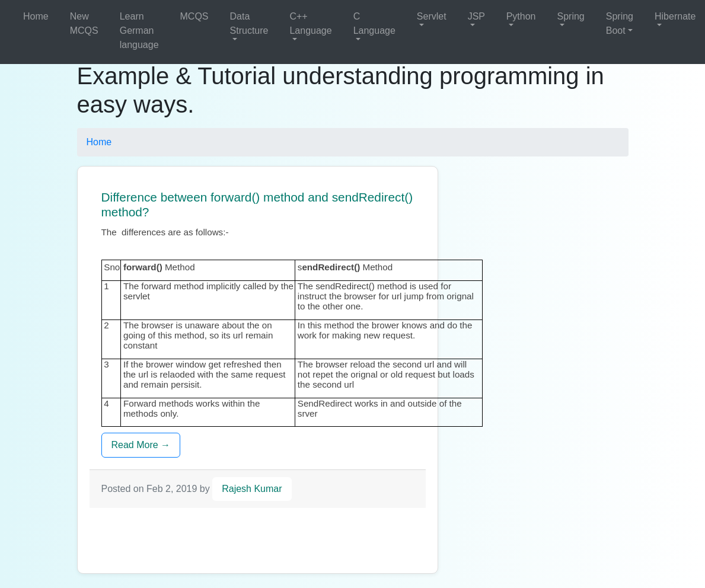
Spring (571, 16)
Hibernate (675, 16)
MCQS (194, 16)
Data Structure (249, 23)
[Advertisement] (305, 535)
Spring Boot (620, 23)
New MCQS (84, 23)
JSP (476, 16)
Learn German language (139, 31)
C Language (374, 23)
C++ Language (310, 23)
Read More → (141, 445)
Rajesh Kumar (252, 489)
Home (36, 16)
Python (521, 16)
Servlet (432, 16)
